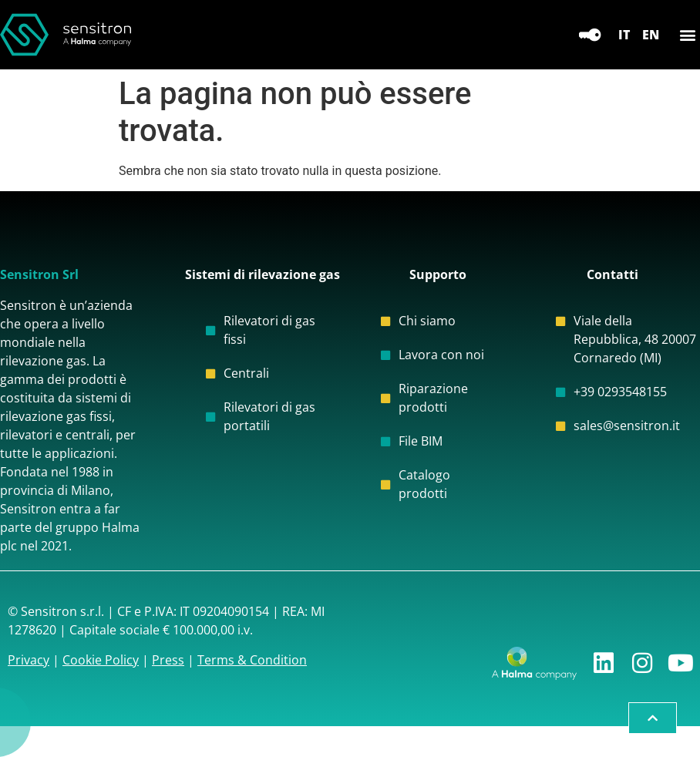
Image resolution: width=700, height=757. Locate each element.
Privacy (29, 660)
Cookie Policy (101, 660)
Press (168, 660)
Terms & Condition (252, 660)
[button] (687, 35)
